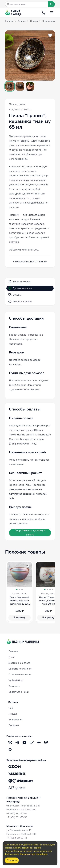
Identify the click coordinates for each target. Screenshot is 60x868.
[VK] (10, 742)
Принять (12, 860)
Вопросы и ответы (20, 301)
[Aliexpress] (17, 788)
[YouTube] (24, 742)
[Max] (10, 750)
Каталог (13, 702)
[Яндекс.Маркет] (21, 781)
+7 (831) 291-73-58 (17, 813)
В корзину (20, 617)
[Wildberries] (17, 774)
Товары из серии (19, 282)
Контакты (14, 686)
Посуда (13, 714)
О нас (12, 657)
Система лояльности (20, 669)
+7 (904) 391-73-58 (17, 817)
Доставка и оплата (20, 288)
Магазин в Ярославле (20, 826)
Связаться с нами (19, 692)
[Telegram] (17, 742)
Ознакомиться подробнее (34, 854)
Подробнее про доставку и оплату (30, 533)
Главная (13, 651)
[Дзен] (39, 742)
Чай (11, 708)
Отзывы (15, 295)
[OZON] (15, 767)
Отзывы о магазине (20, 675)
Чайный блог (16, 680)
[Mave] (46, 742)
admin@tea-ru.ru (19, 494)
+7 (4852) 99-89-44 (17, 838)
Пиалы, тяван (17, 104)
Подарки (14, 725)
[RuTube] (32, 742)
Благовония (15, 720)
